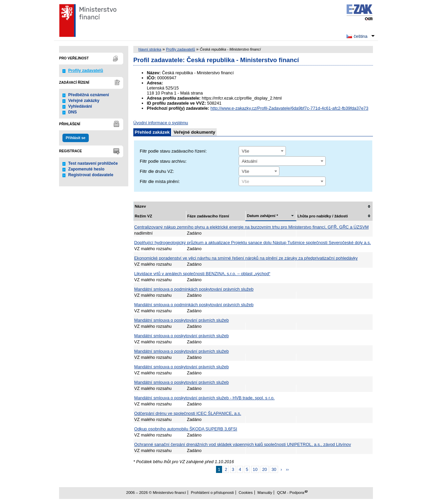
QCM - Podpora (291, 493)
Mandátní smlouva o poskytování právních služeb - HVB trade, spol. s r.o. (205, 398)
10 (255, 469)
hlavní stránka (150, 49)
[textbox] (282, 182)
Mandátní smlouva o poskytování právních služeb (182, 320)
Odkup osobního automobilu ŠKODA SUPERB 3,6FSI (186, 429)
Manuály (265, 493)
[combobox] (262, 151)
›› (287, 469)
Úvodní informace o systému (161, 123)
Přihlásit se (76, 138)
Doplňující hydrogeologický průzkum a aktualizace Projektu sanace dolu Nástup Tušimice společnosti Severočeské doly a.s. (253, 243)
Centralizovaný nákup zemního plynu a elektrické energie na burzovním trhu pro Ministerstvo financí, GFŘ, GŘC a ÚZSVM (252, 227)
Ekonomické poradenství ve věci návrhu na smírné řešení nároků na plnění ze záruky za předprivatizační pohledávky (246, 258)
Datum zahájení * (262, 216)
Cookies (246, 493)
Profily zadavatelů (86, 71)
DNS (73, 112)
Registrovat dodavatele (91, 175)
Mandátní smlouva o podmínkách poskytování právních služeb (194, 289)
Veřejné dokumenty (194, 132)
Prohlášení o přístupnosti (212, 493)
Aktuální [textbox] (249, 161)
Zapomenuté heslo (86, 169)
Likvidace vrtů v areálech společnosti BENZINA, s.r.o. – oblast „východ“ (202, 274)
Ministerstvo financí (105, 20)
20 (265, 469)
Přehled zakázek (152, 132)
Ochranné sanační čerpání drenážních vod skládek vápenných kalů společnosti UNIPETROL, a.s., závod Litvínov (243, 444)
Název (140, 206)
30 (274, 469)
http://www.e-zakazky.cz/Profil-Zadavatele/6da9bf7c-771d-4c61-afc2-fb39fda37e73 (289, 108)
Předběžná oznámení (89, 95)
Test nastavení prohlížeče (93, 163)
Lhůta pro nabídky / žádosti (322, 216)
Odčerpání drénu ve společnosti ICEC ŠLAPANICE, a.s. (188, 413)
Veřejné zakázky (84, 101)
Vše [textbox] (245, 151)
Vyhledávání (80, 106)
